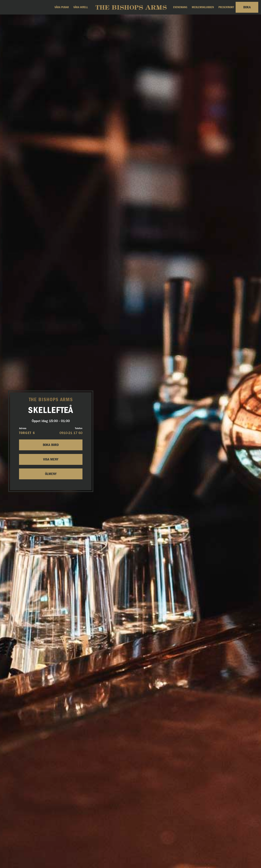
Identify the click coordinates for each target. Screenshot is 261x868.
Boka (247, 7)
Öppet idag (51, 421)
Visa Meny (51, 459)
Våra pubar (62, 7)
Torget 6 (27, 433)
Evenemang (180, 7)
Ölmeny (51, 474)
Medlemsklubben (203, 7)
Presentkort (226, 7)
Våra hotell (81, 7)
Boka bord (51, 445)
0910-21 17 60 (71, 433)
